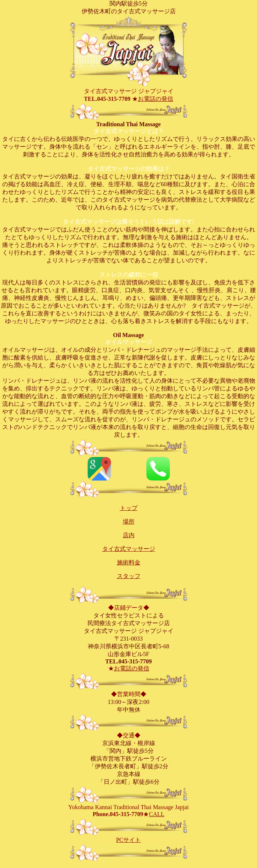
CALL (157, 814)
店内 (129, 535)
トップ (129, 508)
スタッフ (129, 576)
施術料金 (129, 562)
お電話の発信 (156, 99)
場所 (129, 522)
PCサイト (129, 840)
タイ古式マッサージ (129, 549)
